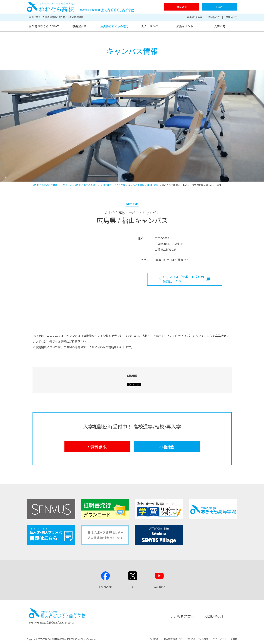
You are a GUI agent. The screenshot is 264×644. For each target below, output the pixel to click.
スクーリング (150, 26)
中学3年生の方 (195, 17)
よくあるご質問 (182, 617)
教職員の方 (232, 17)
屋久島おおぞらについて (44, 26)
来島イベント (185, 26)
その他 (234, 639)
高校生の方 (214, 17)
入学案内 (220, 26)
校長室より (79, 26)
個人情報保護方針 (173, 639)
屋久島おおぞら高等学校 (80, 7)
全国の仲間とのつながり (113, 185)
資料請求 (182, 7)
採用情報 (155, 639)
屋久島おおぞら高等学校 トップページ (52, 185)
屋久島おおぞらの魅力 (114, 26)
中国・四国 (153, 185)
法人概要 (204, 639)
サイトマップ (219, 639)
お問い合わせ (214, 617)
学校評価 (191, 639)
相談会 (220, 7)
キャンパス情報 (136, 185)
